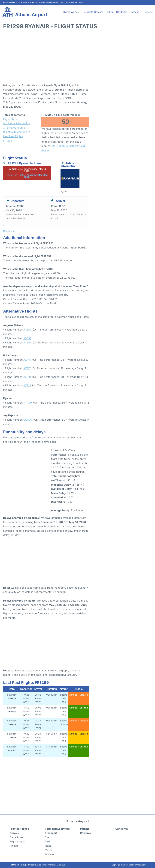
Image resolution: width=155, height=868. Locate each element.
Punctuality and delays (17, 132)
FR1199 (28, 403)
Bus (47, 837)
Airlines (14, 846)
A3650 (27, 330)
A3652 (27, 338)
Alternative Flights (14, 128)
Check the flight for (27, 176)
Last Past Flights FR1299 (13, 138)
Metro (48, 850)
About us (61, 865)
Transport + (135, 12)
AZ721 (27, 385)
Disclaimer (42, 865)
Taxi (47, 841)
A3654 (27, 342)
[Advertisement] (77, 58)
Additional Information (17, 123)
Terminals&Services (93, 12)
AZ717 (27, 368)
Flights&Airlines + (72, 12)
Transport (51, 833)
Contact (52, 865)
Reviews (148, 12)
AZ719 (27, 377)
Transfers (50, 854)
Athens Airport (31, 15)
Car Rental (122, 12)
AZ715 (27, 360)
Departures (16, 837)
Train (48, 846)
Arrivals (14, 833)
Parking (110, 12)
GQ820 (28, 420)
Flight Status (11, 119)
